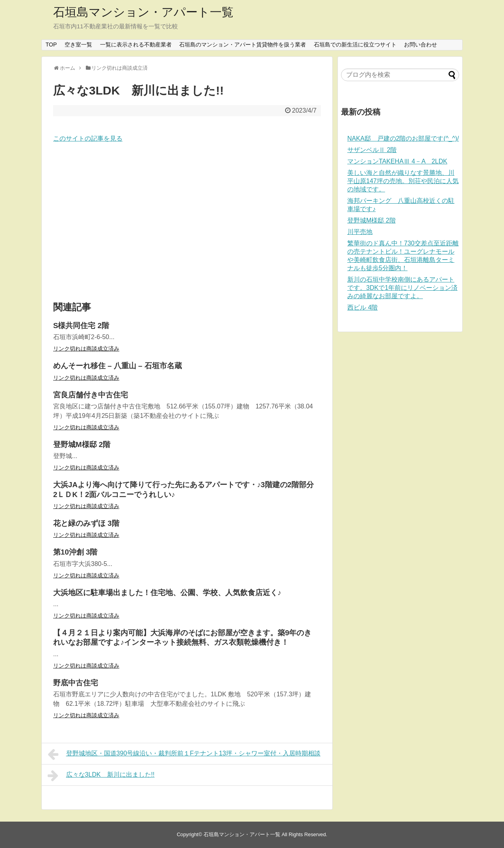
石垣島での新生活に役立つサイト (355, 45)
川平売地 (360, 232)
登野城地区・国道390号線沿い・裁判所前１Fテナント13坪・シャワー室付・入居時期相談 (184, 754)
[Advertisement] (187, 223)
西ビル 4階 (362, 307)
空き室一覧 (78, 45)
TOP (51, 45)
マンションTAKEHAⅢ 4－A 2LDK (397, 161)
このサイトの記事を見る (88, 138)
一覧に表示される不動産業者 (136, 45)
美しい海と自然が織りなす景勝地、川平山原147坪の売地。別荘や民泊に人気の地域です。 (403, 181)
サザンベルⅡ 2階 (372, 150)
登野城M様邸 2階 (372, 220)
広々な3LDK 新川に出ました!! (101, 776)
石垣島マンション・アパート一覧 (143, 12)
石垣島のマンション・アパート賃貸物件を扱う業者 (243, 45)
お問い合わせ (421, 45)
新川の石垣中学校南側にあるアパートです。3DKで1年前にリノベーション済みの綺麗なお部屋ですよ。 (402, 288)
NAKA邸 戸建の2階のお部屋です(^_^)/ (403, 138)
